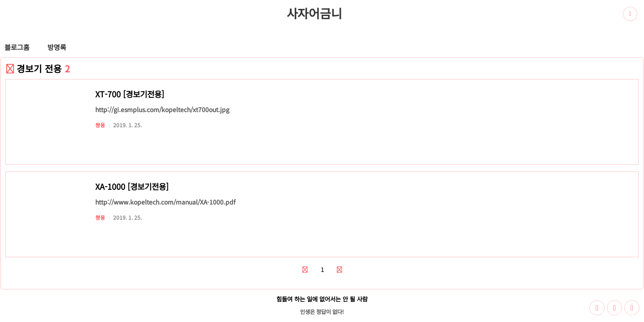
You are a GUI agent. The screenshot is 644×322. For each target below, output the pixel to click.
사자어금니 (314, 13)
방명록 (57, 47)
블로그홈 (17, 47)
